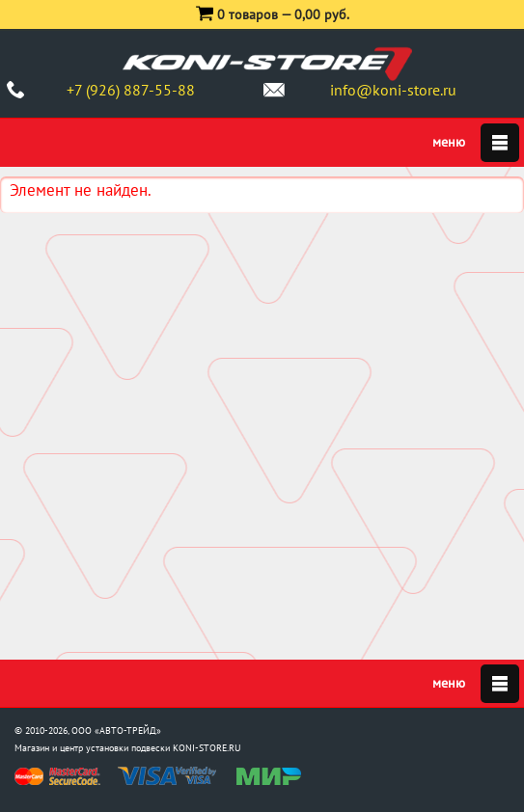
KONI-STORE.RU (207, 748)
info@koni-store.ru (393, 90)
